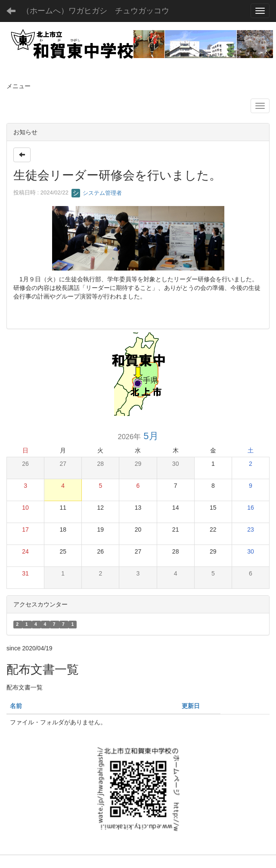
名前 (16, 706)
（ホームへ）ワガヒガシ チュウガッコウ (96, 11)
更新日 (191, 706)
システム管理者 (97, 193)
